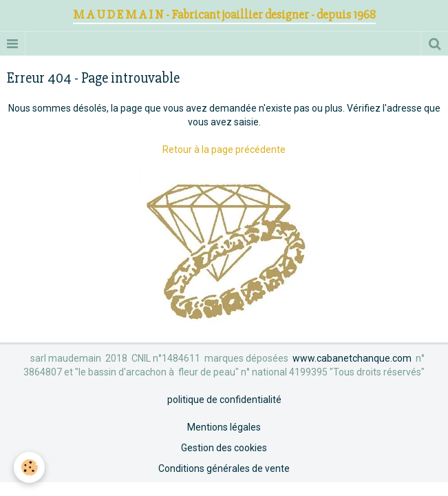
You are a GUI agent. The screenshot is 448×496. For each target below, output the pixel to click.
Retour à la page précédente (224, 149)
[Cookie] (29, 467)
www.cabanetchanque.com (352, 358)
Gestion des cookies (224, 448)
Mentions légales (224, 427)
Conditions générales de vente (224, 468)
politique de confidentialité (224, 400)
